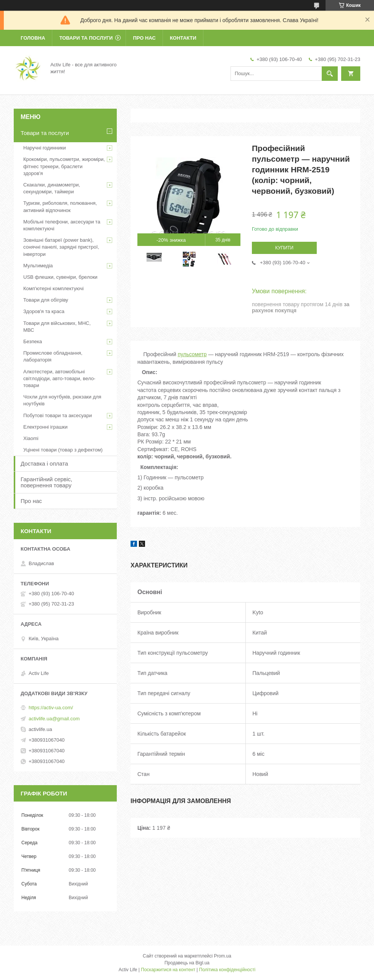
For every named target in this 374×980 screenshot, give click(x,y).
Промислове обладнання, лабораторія (53, 356)
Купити (284, 248)
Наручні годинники (44, 148)
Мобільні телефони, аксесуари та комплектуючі (62, 225)
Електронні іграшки (45, 427)
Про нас (144, 38)
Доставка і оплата (44, 463)
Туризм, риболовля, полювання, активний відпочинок (60, 206)
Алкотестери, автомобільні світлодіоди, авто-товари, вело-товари (59, 378)
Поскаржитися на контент (168, 970)
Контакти (183, 38)
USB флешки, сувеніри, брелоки (60, 277)
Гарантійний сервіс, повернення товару (47, 482)
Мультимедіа (38, 266)
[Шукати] (330, 74)
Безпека (33, 341)
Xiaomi (31, 438)
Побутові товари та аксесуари (58, 415)
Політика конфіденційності (227, 970)
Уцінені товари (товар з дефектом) (63, 450)
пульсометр (192, 354)
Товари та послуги (86, 38)
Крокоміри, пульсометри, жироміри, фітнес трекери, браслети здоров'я (64, 166)
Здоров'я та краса (44, 311)
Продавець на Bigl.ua (187, 963)
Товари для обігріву (46, 300)
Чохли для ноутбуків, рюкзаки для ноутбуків (62, 400)
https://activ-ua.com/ (51, 708)
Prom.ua (223, 956)
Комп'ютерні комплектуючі (53, 288)
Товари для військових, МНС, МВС (57, 327)
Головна (33, 38)
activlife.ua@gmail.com (54, 719)
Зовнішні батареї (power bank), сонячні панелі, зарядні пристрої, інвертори (61, 247)
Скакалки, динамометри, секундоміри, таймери (52, 188)
